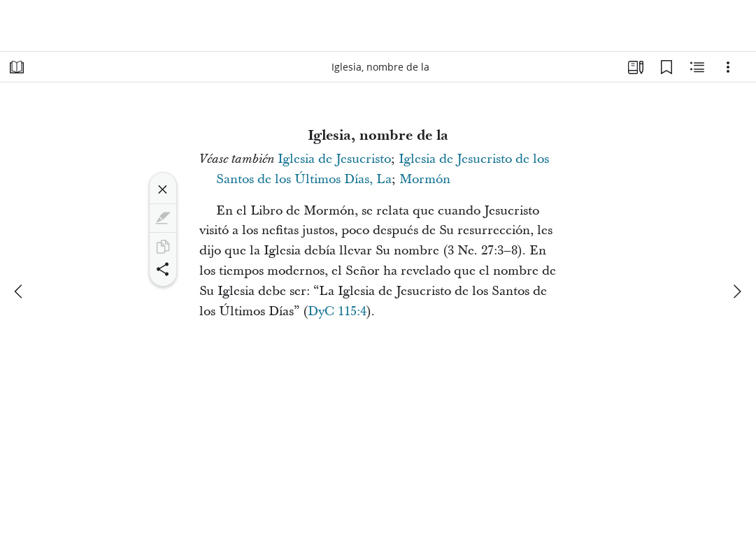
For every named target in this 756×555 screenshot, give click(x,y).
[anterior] (20, 291)
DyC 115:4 (337, 311)
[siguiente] (736, 291)
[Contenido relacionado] (697, 67)
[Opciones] (728, 67)
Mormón (425, 179)
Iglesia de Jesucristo (334, 159)
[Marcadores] (666, 67)
